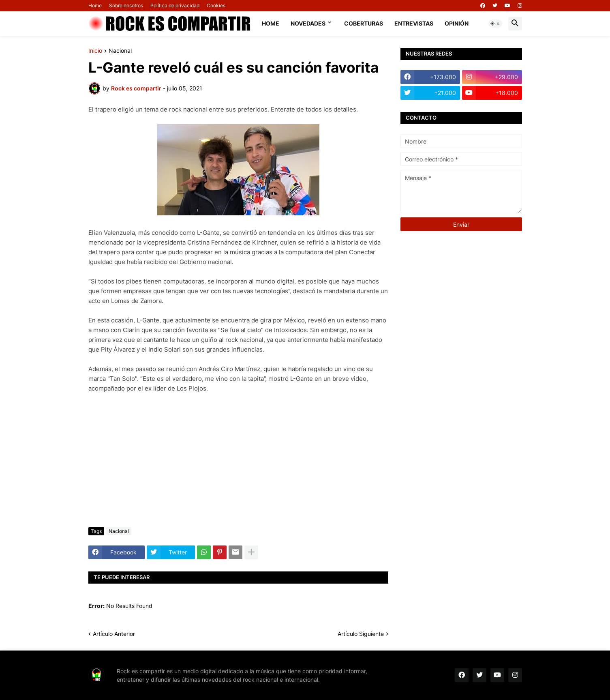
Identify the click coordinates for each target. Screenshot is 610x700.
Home (95, 5)
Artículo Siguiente (361, 634)
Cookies (216, 5)
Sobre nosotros (126, 5)
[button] (495, 24)
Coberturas (364, 23)
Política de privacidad (175, 5)
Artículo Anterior (114, 634)
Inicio (95, 51)
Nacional (120, 51)
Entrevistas (414, 23)
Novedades (308, 23)
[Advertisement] (238, 460)
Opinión (457, 23)
